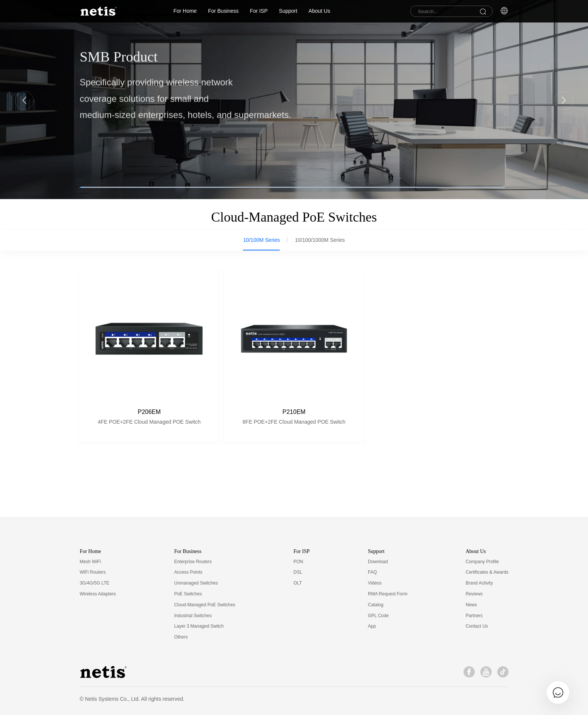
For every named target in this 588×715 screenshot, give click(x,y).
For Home (185, 11)
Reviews (474, 594)
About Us (319, 11)
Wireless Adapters (98, 594)
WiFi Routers (92, 572)
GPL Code (378, 616)
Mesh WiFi (90, 562)
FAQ (372, 572)
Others (181, 637)
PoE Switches (188, 594)
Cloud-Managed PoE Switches (205, 605)
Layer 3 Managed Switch (199, 626)
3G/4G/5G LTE (94, 583)
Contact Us (477, 626)
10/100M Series (261, 240)
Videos (375, 583)
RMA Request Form (388, 594)
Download (378, 562)
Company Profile (482, 562)
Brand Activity (479, 583)
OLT (298, 583)
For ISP (259, 11)
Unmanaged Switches (196, 583)
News (471, 605)
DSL (298, 572)
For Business (223, 11)
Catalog (376, 605)
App (372, 626)
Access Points (188, 572)
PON (298, 562)
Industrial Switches (193, 616)
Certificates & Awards (487, 572)
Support (288, 11)
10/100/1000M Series (320, 240)
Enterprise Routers (193, 562)
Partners (474, 616)
